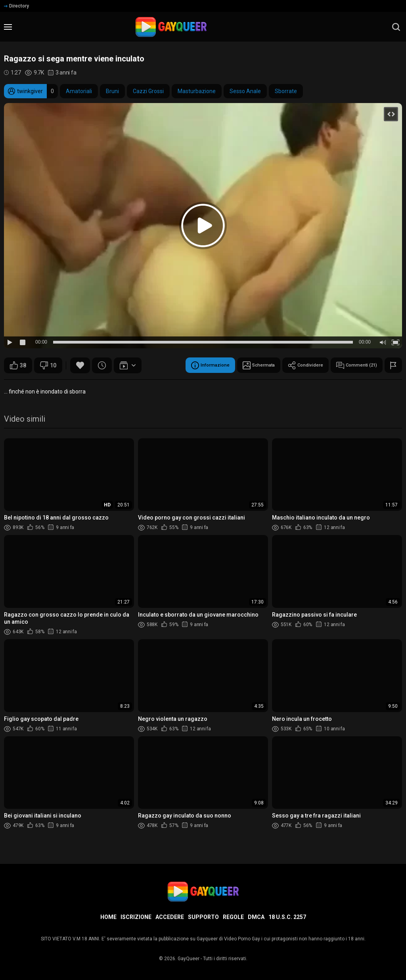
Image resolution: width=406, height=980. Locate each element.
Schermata (238, 365)
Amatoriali (79, 91)
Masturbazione (197, 91)
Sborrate (286, 91)
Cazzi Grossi (148, 91)
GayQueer (189, 959)
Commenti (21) (352, 365)
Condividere (293, 365)
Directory (16, 6)
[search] (396, 27)
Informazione (183, 365)
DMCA (256, 917)
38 (18, 365)
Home (108, 917)
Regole (233, 917)
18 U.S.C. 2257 (287, 917)
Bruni (112, 91)
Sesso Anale (245, 91)
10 (48, 365)
